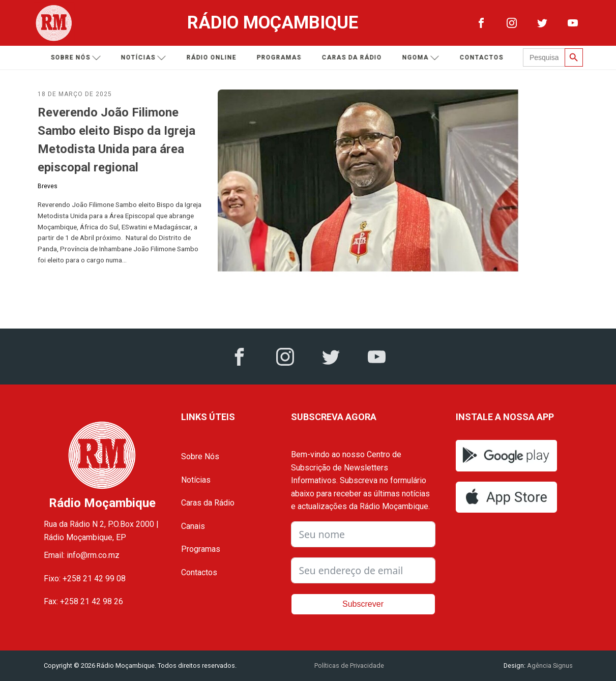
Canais (193, 526)
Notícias (145, 58)
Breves (48, 186)
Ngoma (422, 58)
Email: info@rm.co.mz (82, 555)
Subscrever (363, 604)
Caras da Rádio (353, 57)
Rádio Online (213, 57)
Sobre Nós (200, 456)
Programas (280, 57)
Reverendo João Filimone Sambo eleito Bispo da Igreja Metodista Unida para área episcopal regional (116, 140)
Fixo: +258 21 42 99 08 (85, 579)
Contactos (483, 57)
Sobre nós (77, 58)
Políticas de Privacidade (349, 665)
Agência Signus (549, 665)
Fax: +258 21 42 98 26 (83, 601)
